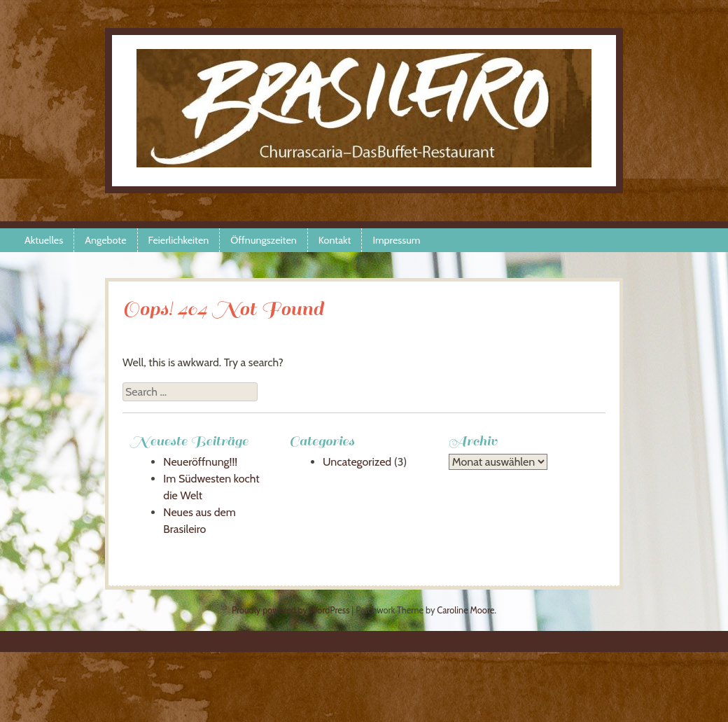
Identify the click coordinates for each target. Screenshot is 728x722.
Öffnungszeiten (264, 240)
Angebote (105, 240)
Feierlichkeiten (179, 240)
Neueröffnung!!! (200, 462)
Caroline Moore (465, 610)
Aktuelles (44, 240)
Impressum (396, 240)
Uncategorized (357, 462)
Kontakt (335, 240)
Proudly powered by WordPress (290, 610)
